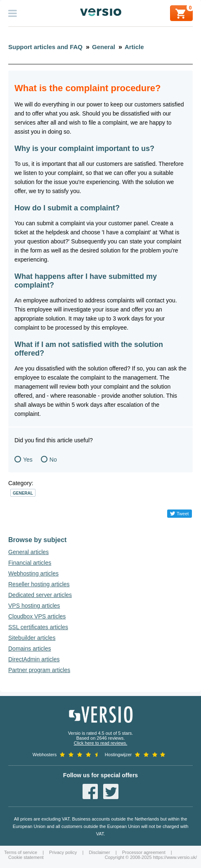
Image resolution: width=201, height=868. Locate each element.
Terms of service (21, 852)
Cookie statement (26, 857)
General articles (28, 552)
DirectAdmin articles (34, 659)
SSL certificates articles (38, 627)
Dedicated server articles (40, 595)
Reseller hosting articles (39, 584)
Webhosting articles (33, 573)
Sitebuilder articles (32, 638)
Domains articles (30, 649)
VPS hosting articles (34, 606)
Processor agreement (144, 852)
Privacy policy (63, 852)
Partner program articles (39, 670)
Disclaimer (99, 852)
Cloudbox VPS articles (37, 616)
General (23, 493)
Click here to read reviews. (101, 743)
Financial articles (30, 563)
